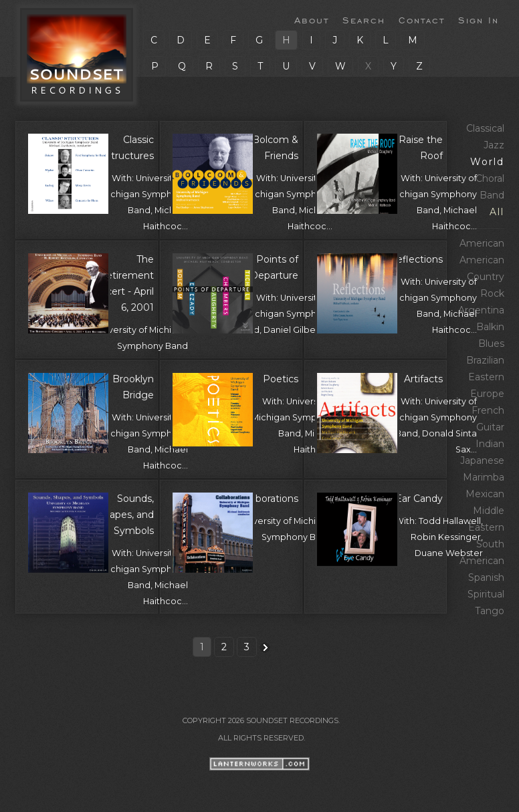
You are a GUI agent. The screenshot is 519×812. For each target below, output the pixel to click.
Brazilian (485, 360)
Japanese (482, 460)
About (312, 19)
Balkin (490, 327)
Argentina (481, 310)
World (487, 162)
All (497, 212)
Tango (490, 611)
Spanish (486, 577)
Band (492, 195)
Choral (490, 178)
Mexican (485, 494)
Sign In (479, 19)
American (482, 243)
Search (364, 19)
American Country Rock (482, 277)
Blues (491, 344)
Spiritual (486, 594)
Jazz (494, 145)
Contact (422, 19)
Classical (485, 128)
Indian (490, 444)
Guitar (490, 427)
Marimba (484, 477)
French (488, 410)
